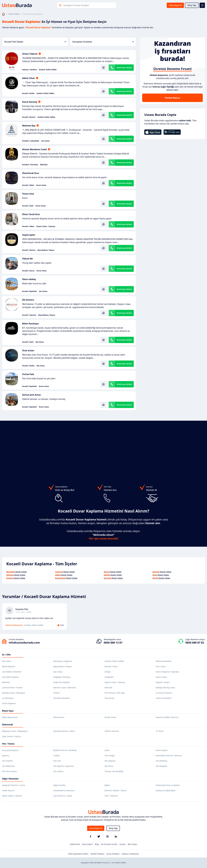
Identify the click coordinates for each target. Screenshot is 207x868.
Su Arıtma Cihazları (164, 693)
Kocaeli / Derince (29, 117)
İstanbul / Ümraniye (30, 165)
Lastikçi (57, 756)
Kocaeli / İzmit (28, 206)
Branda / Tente (111, 666)
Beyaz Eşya (8, 711)
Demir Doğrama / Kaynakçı (167, 672)
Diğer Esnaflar (59, 785)
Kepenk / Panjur (163, 682)
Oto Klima (109, 766)
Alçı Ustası (40, 342)
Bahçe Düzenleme (164, 661)
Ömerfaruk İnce (31, 173)
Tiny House (109, 698)
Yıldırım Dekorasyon (14, 625)
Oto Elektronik (8, 766)
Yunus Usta (28, 194)
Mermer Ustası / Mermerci (65, 688)
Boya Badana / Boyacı (46, 250)
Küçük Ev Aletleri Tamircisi (167, 717)
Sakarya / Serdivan (30, 70)
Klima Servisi (59, 717)
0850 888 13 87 (113, 643)
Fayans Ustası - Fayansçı (46, 226)
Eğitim (107, 785)
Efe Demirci (28, 300)
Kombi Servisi (110, 717)
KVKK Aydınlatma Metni (78, 854)
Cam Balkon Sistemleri (12, 672)
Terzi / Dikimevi (111, 796)
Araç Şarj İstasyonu (10, 750)
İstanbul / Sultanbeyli (31, 141)
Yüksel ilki (28, 259)
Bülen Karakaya (30, 324)
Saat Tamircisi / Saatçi (63, 796)
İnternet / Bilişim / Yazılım (116, 790)
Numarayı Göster (124, 67)
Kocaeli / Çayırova (29, 315)
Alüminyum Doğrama (63, 661)
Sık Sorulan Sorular (109, 844)
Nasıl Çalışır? (87, 844)
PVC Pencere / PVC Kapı (115, 693)
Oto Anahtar (7, 761)
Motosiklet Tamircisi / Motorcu (169, 756)
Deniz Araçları (162, 750)
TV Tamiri (160, 731)
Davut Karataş (30, 102)
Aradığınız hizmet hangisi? (76, 5)
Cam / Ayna (161, 666)
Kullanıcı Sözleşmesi (130, 854)
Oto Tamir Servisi (9, 771)
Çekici (107, 750)
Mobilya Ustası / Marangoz (14, 693)
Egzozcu (6, 756)
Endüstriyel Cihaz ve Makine (168, 785)
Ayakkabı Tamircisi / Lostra (14, 785)
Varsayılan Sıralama (103, 42)
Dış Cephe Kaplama (10, 677)
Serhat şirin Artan (31, 395)
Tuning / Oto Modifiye (114, 771)
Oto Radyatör (162, 766)
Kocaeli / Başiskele (30, 291)
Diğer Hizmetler (10, 779)
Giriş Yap (192, 5)
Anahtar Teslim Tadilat (48, 70)
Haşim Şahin (29, 235)
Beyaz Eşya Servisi (10, 717)
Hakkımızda (75, 844)
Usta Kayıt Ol (175, 5)
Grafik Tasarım (8, 790)
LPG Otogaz (110, 756)
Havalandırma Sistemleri (64, 790)
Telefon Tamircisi (112, 731)
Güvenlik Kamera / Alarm (64, 731)
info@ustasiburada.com (24, 643)
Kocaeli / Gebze (28, 185)
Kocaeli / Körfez (28, 93)
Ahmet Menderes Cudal (34, 149)
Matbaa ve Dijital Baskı (166, 790)
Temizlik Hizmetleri (62, 698)
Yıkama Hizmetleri (164, 698)
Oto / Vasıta (8, 744)
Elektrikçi (44, 165)
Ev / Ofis (6, 655)
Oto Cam (57, 761)
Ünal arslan (28, 350)
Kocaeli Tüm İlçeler (35, 42)
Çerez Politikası (113, 854)
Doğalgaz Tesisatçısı (62, 677)
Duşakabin (109, 677)
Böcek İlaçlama (9, 666)
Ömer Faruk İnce (31, 214)
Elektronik (8, 725)
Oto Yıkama (58, 771)
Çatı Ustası (45, 141)
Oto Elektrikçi (162, 761)
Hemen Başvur (172, 98)
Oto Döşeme (110, 761)
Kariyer (123, 844)
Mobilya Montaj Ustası (165, 688)
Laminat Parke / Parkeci (12, 688)
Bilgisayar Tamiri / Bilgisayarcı (15, 731)
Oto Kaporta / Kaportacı (64, 766)
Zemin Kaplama (9, 703)
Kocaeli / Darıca (28, 271)
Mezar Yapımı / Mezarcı (12, 796)
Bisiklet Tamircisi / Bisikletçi (65, 750)
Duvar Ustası (14, 14)
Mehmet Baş (29, 126)
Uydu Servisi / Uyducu (12, 736)
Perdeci (57, 693)
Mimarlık (108, 688)
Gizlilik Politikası (97, 854)
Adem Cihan (29, 78)
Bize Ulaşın (133, 844)
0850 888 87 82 (195, 643)
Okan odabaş (29, 279)
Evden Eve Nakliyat (61, 682)
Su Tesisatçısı (8, 698)
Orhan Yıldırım (30, 54)
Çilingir (108, 672)
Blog (97, 844)
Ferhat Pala (28, 374)
